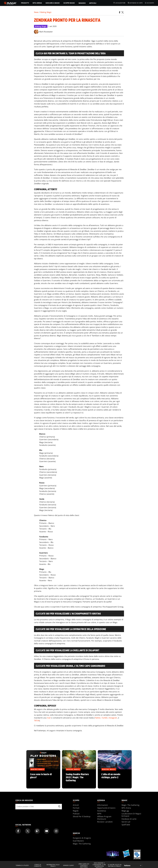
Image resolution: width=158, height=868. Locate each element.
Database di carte (135, 3)
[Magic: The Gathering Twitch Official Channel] (37, 831)
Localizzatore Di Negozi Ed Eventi (131, 815)
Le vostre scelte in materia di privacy (115, 866)
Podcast (76, 814)
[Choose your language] (133, 866)
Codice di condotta (38, 866)
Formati (76, 808)
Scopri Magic (69, 3)
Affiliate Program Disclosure (104, 818)
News (36, 12)
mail (49, 718)
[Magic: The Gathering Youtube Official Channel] (47, 831)
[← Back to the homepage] (10, 3)
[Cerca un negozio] (59, 807)
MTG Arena (37, 3)
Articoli (93, 3)
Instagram (113, 718)
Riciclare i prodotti (105, 822)
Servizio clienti (68, 865)
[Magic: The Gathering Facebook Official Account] (18, 831)
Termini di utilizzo (22, 865)
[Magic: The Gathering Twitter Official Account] (28, 831)
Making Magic (46, 12)
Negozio (82, 3)
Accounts (149, 3)
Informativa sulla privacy (53, 866)
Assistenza (102, 811)
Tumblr (105, 718)
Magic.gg (125, 811)
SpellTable (126, 825)
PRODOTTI (25, 3)
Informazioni (102, 805)
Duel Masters (78, 841)
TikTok (37, 721)
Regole (76, 811)
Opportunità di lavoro (106, 808)
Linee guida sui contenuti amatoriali (84, 866)
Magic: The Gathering (130, 805)
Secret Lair (126, 822)
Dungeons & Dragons (82, 838)
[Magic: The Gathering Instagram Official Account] (56, 831)
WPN (99, 814)
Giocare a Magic (53, 3)
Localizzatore (119, 3)
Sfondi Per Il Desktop (82, 817)
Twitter (98, 718)
